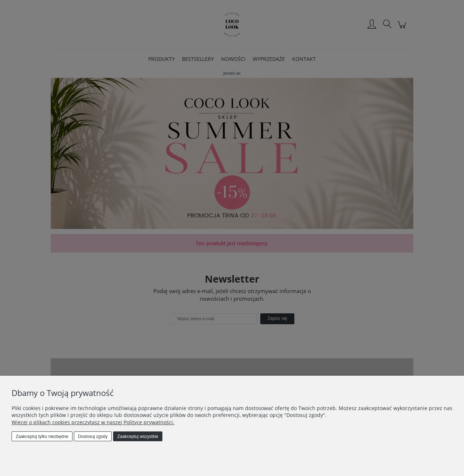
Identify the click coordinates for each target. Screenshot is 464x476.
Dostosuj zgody (93, 437)
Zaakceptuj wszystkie (138, 437)
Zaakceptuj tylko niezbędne (42, 437)
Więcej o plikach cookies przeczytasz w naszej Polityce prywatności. (93, 422)
